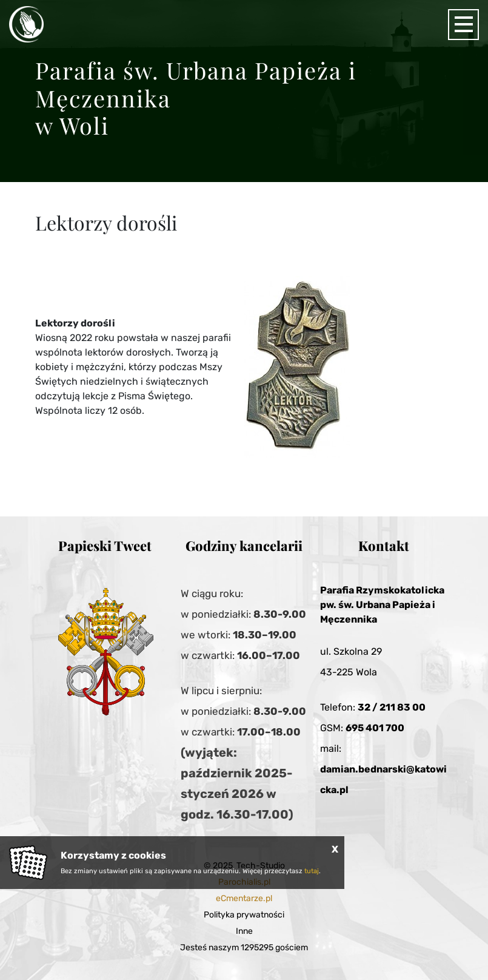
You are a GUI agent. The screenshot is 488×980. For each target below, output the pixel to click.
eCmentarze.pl (244, 898)
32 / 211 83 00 (392, 707)
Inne (244, 931)
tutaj (312, 871)
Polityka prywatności (244, 915)
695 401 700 (375, 728)
